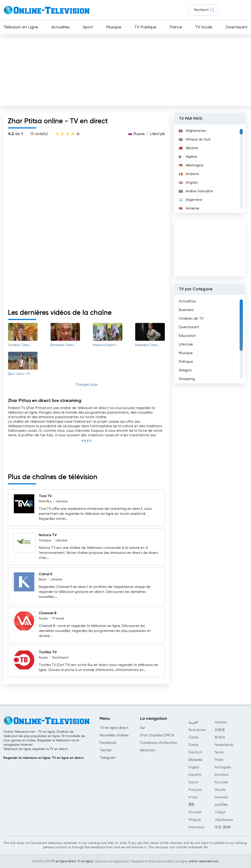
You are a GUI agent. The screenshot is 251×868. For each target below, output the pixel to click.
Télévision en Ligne (21, 27)
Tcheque (45, 541)
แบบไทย (221, 805)
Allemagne (191, 165)
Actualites (61, 27)
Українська (224, 820)
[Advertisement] (125, 71)
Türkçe (220, 812)
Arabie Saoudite (196, 191)
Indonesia (196, 827)
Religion (185, 370)
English (194, 767)
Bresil (43, 580)
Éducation (187, 336)
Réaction (148, 750)
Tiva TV (45, 496)
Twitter (106, 750)
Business (186, 310)
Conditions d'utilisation (159, 743)
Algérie (188, 157)
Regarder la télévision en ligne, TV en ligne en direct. (44, 758)
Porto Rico (45, 502)
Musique (114, 27)
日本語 (220, 730)
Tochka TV (48, 652)
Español (195, 775)
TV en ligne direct (114, 728)
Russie (139, 134)
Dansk (193, 745)
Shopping (187, 379)
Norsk (219, 752)
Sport (88, 27)
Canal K (46, 574)
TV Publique (145, 27)
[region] (210, 169)
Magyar (195, 820)
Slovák (220, 790)
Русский (221, 782)
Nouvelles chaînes (114, 735)
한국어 (220, 737)
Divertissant (237, 27)
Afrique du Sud (194, 140)
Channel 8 (48, 613)
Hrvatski (195, 812)
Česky (194, 737)
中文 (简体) (223, 827)
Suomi (193, 782)
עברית (193, 797)
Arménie (189, 209)
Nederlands (224, 745)
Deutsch (195, 752)
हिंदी (191, 805)
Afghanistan (193, 131)
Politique (186, 362)
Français (195, 790)
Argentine (191, 200)
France (176, 27)
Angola (188, 183)
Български (197, 730)
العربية (193, 722)
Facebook (108, 743)
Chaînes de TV (191, 319)
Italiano (221, 722)
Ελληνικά (195, 760)
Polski (219, 760)
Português (223, 767)
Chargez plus (86, 385)
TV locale (204, 27)
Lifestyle (157, 134)
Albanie (188, 148)
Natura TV (48, 535)
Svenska (221, 797)
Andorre (189, 174)
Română (221, 775)
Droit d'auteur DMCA (157, 735)
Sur (143, 728)
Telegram (108, 758)
